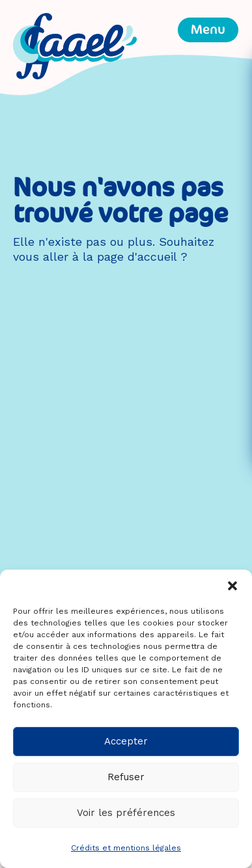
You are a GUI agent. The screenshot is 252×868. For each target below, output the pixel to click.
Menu (208, 30)
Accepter (126, 741)
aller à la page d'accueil (110, 256)
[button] (232, 586)
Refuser (126, 777)
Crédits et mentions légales (126, 848)
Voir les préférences (126, 813)
